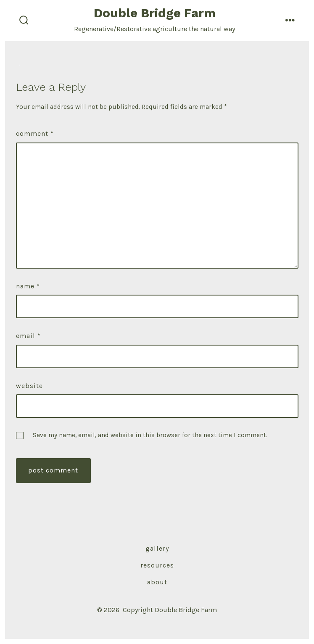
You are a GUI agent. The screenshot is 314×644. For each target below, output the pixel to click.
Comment (35, 133)
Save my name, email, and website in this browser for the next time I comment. (150, 435)
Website (29, 386)
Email (28, 336)
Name (28, 286)
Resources (157, 565)
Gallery (157, 548)
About (157, 582)
